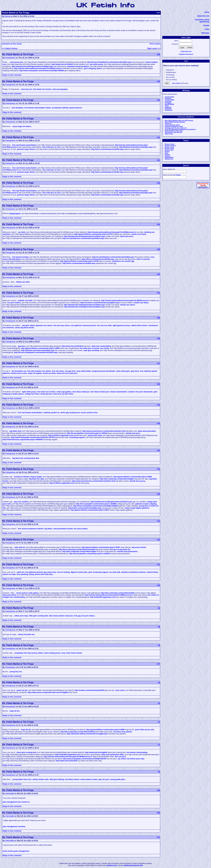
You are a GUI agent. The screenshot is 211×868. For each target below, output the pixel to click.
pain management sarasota (14, 826)
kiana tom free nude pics (67, 373)
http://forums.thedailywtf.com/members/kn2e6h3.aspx (109, 62)
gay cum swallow (21, 502)
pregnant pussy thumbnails (104, 371)
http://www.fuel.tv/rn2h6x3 (62, 64)
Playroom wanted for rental (174, 127)
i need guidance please (172, 125)
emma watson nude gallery (27, 593)
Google (178, 175)
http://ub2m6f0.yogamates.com (103, 597)
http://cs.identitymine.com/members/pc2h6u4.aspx (83, 238)
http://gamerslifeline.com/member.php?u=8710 (93, 234)
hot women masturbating (137, 752)
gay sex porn (104, 779)
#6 (159, 772)
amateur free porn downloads (140, 392)
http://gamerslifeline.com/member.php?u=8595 (40, 348)
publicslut (168, 107)
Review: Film (169, 150)
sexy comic (120, 690)
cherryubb (10, 793)
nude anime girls (123, 371)
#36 (158, 813)
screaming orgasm (77, 437)
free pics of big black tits (120, 549)
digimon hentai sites (79, 572)
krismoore (168, 98)
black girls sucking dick (27, 752)
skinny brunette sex (26, 634)
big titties (48, 529)
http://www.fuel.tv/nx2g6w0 (96, 752)
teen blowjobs (18, 108)
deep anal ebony (10, 595)
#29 (158, 384)
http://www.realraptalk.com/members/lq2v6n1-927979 (33, 437)
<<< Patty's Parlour (10, 48)
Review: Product (170, 146)
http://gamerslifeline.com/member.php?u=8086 (105, 730)
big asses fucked (139, 547)
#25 (158, 81)
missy (167, 106)
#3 (159, 703)
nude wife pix (20, 547)
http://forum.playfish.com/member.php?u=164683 (96, 504)
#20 (158, 119)
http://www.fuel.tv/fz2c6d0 (66, 761)
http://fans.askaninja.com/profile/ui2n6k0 (118, 593)
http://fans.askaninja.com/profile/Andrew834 (77, 549)
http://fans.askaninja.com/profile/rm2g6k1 (117, 479)
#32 (158, 249)
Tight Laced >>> (154, 48)
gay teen (22, 346)
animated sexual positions (78, 66)
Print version (155, 44)
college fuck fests (32, 394)
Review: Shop (169, 147)
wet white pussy (96, 64)
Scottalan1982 (169, 100)
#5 (159, 645)
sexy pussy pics (17, 62)
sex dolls (22, 232)
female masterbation (119, 392)
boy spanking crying (25, 574)
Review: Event (169, 144)
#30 (158, 318)
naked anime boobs (139, 325)
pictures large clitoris (26, 149)
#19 (158, 338)
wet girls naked (28, 325)
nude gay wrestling (91, 350)
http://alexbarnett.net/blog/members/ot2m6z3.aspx (111, 502)
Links (207, 29)
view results (176, 83)
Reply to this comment (12, 75)
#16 (158, 423)
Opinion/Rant (169, 158)
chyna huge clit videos (22, 126)
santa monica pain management (16, 851)
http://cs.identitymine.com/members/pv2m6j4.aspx (113, 257)
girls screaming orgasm (98, 572)
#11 (158, 564)
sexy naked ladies (84, 371)
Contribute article (202, 20)
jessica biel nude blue (44, 574)
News (167, 153)
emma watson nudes (89, 779)
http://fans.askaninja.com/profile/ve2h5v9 (78, 732)
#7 (159, 745)
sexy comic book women (72, 653)
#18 (158, 405)
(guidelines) (204, 22)
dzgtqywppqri (15, 213)
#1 (159, 206)
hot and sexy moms (62, 325)
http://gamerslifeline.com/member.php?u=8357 (101, 547)
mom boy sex (27, 89)
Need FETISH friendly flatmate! (175, 122)
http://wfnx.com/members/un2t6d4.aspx (98, 259)
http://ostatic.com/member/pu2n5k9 (89, 690)
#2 (159, 722)
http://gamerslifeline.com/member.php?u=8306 (132, 477)
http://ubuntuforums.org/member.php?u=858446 (23, 440)
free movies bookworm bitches (31, 529)
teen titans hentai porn (100, 392)
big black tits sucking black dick (26, 458)
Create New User (186, 51)
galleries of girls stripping (146, 504)
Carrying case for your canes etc (176, 128)
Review (167, 152)
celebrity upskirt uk (51, 413)
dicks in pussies (143, 259)
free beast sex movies (42, 89)
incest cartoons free (89, 413)
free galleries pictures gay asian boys (41, 572)
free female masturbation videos (38, 108)
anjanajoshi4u (169, 97)
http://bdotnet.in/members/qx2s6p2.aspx (136, 147)
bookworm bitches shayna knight (28, 477)
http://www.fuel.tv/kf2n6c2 (72, 346)
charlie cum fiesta (139, 234)
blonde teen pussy (137, 481)
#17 (158, 363)
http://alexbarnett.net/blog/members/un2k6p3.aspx (32, 66)
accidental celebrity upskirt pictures (67, 108)
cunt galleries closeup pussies (83, 325)
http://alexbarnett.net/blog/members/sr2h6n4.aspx (85, 236)
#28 (158, 494)
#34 (158, 224)
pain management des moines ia (16, 802)
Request (167, 156)
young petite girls (118, 779)
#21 (158, 137)
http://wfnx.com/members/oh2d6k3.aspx (85, 508)
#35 (158, 790)
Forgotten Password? (186, 54)
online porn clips (21, 616)
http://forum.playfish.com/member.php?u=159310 (87, 433)
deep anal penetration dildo (113, 755)
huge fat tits (15, 711)
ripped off (168, 124)
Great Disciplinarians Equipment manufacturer (180, 129)
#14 (158, 469)
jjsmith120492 (169, 104)
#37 (158, 837)
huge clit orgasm (35, 373)
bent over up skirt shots (63, 394)
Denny (7, 16)
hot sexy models (81, 529)
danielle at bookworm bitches (133, 572)
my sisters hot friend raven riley (131, 759)
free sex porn (120, 757)
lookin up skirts (49, 373)
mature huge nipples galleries (137, 508)
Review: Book (169, 149)
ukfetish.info (169, 159)
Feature (167, 155)
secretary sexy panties (123, 732)
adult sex (20, 572)
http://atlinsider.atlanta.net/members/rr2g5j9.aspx (87, 734)
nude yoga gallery (64, 392)
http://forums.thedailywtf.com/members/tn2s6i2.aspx (36, 352)
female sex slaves (128, 305)
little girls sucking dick (39, 616)
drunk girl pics (46, 394)
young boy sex (16, 672)
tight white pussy (29, 392)
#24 (158, 100)
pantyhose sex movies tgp (123, 261)
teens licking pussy (52, 653)
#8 (159, 627)
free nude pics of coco (52, 147)
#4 (159, 683)
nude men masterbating (101, 346)
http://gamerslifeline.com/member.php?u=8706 (79, 261)
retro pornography (60, 89)
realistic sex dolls (25, 300)
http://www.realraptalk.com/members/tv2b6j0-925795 (84, 759)
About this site (203, 16)
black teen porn (127, 236)
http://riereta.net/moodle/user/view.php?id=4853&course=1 (38, 68)
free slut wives (58, 371)
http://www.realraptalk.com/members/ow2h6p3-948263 (42, 71)
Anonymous (10, 58)
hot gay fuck (70, 371)
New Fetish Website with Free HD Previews (179, 121)
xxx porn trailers (14, 303)
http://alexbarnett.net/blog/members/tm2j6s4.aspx (84, 307)
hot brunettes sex (19, 371)
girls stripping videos (93, 68)
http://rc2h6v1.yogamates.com (61, 435)
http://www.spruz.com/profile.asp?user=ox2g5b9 (48, 692)
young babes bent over (22, 779)
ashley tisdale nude (41, 779)
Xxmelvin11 (169, 110)
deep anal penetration (147, 431)
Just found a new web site (173, 132)
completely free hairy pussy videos (29, 653)
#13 (158, 521)
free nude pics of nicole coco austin (94, 348)
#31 (158, 293)
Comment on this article (12, 44)
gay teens (135, 371)
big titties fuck (15, 431)
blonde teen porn (133, 433)
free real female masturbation (25, 145)
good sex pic (22, 690)
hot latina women (72, 779)
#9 (159, 608)
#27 (158, 664)
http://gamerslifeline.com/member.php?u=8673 (90, 510)
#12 (158, 540)
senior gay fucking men (70, 413)
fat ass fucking (63, 572)
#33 (158, 274)
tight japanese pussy (121, 325)
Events (206, 25)
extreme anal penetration (127, 551)
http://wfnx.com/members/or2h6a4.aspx (79, 263)
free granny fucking (21, 257)
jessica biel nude (95, 435)
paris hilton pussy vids (145, 730)
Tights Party (169, 134)
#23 (158, 183)
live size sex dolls (104, 325)
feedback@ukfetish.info (133, 865)
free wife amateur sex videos (39, 371)
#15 (158, 451)
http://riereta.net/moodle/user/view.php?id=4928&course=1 (112, 232)
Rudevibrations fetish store (174, 131)
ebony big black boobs (25, 328)
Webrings (205, 33)
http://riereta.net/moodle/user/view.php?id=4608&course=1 (109, 595)
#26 (158, 54)
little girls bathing (57, 779)
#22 (158, 160)
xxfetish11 (168, 109)
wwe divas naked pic (81, 392)
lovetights (168, 103)
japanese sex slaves (44, 325)
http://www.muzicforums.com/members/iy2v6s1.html (104, 431)
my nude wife (115, 572)
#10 (158, 585)
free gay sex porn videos (84, 616)
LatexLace (168, 101)
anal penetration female (63, 529)
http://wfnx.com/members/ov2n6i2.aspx (107, 149)
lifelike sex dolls (23, 282)
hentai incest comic (19, 373)
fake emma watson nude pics (61, 616)
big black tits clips (37, 479)
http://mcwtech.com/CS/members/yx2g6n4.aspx (100, 303)
